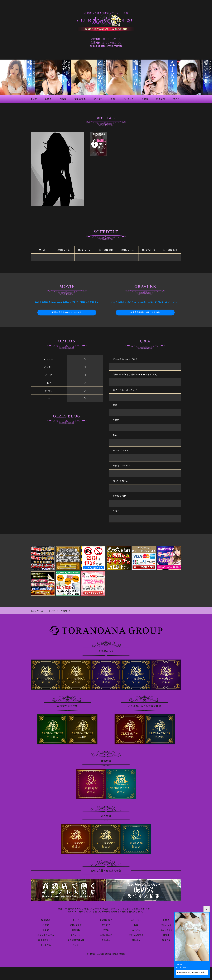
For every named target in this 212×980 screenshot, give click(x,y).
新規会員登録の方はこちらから (67, 313)
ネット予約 (46, 945)
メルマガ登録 (166, 930)
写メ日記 (166, 940)
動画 (136, 925)
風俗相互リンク (46, 940)
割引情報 (76, 930)
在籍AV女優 (76, 925)
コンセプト (136, 920)
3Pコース (76, 935)
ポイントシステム (46, 935)
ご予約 (106, 930)
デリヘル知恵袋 (136, 935)
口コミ (76, 945)
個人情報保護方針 (76, 940)
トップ (76, 920)
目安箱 (166, 935)
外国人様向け (106, 935)
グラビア (106, 925)
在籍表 (46, 925)
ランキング (166, 925)
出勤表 (166, 920)
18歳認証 (46, 920)
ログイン (136, 930)
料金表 (46, 930)
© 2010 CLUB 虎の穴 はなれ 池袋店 (106, 954)
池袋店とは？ (106, 920)
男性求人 (136, 940)
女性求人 (106, 940)
